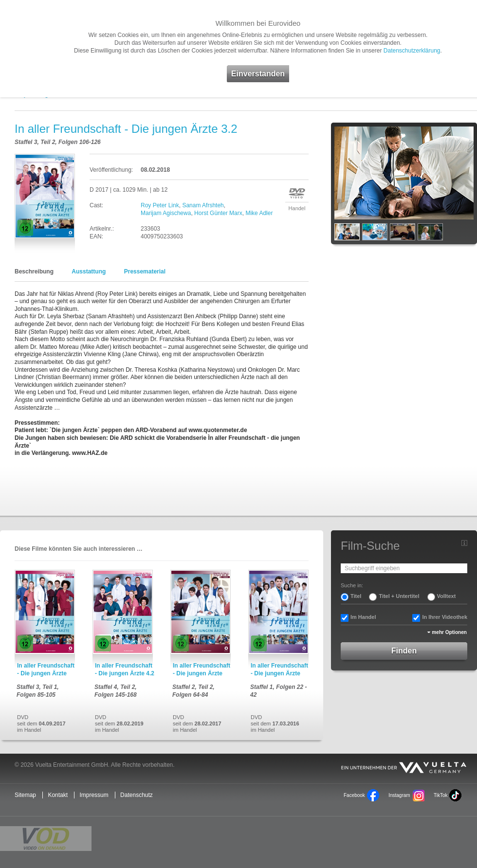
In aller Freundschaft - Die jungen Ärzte (46, 669)
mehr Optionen (449, 632)
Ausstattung (89, 271)
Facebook (354, 795)
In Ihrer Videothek (445, 617)
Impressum (94, 795)
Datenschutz (137, 795)
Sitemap (25, 795)
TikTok (440, 795)
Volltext (447, 596)
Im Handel (363, 617)
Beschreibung (34, 271)
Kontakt (58, 795)
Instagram (399, 795)
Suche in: (352, 585)
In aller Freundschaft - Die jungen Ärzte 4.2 (125, 669)
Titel (356, 596)
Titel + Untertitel (399, 596)
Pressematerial (145, 271)
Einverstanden (258, 74)
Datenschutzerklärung (412, 51)
